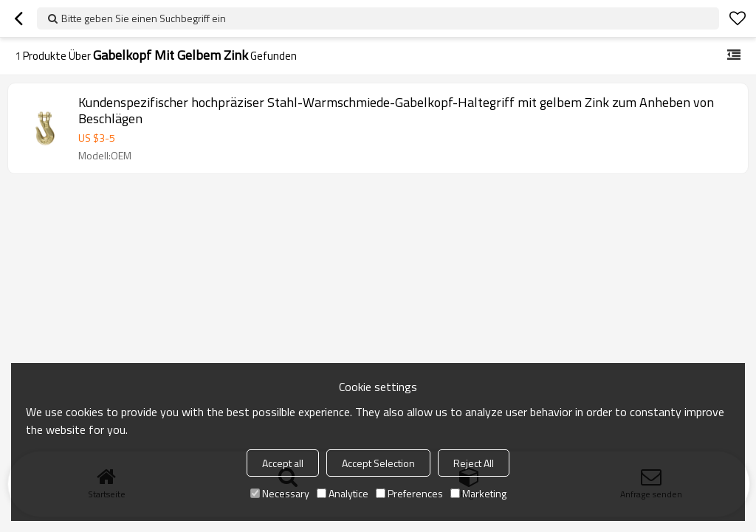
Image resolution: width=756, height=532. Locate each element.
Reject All (474, 463)
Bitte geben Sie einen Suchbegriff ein (144, 18)
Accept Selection (378, 463)
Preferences (409, 493)
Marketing (478, 493)
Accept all (283, 463)
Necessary (280, 493)
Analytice (343, 493)
